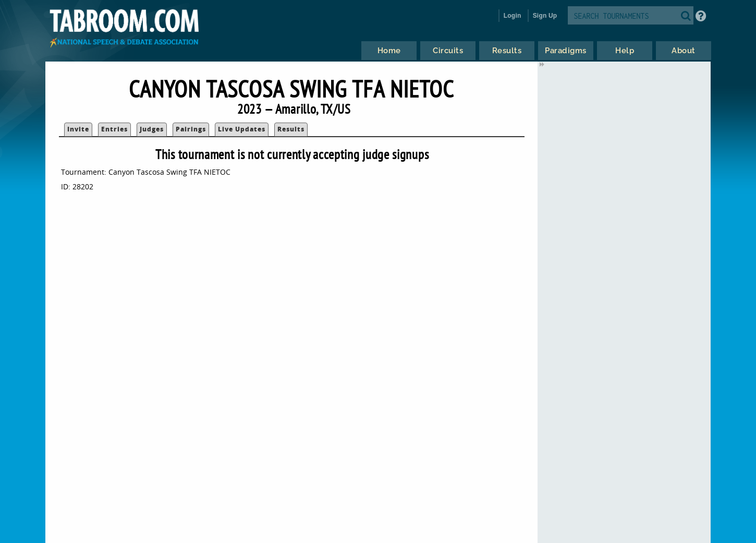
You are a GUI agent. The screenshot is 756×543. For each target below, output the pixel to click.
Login (513, 16)
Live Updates (242, 129)
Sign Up (545, 16)
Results (291, 129)
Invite (78, 129)
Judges (152, 129)
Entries (114, 129)
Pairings (191, 129)
